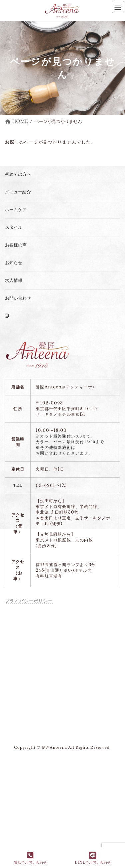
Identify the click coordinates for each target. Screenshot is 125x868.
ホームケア (16, 210)
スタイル (14, 227)
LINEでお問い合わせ (93, 858)
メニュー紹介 (18, 192)
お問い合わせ (18, 298)
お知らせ (14, 263)
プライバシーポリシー (29, 601)
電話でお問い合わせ (30, 858)
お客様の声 (16, 245)
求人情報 (14, 280)
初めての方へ (18, 174)
